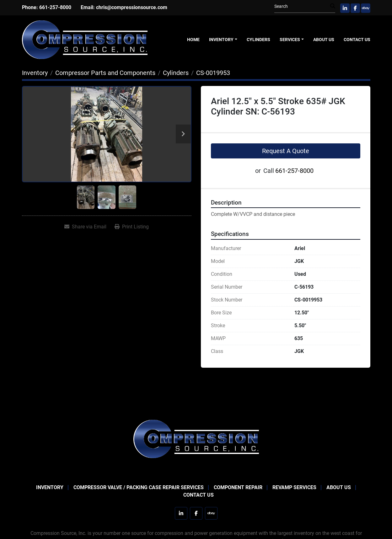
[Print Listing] (132, 227)
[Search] (302, 6)
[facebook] (355, 8)
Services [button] (290, 40)
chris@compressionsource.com (132, 7)
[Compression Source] (196, 438)
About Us (324, 40)
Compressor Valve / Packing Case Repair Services (139, 487)
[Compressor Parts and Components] (105, 73)
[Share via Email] (85, 227)
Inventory (221, 40)
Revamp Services (294, 487)
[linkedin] (345, 8)
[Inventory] (35, 73)
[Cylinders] (176, 73)
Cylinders (258, 40)
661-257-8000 (55, 7)
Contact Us (357, 40)
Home (193, 40)
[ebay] (366, 8)
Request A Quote (286, 151)
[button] (223, 40)
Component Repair (238, 487)
